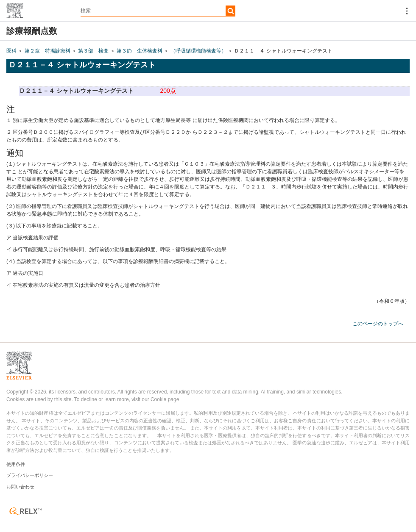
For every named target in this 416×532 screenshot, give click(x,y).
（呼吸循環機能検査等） (198, 51)
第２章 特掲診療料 (47, 51)
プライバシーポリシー (30, 475)
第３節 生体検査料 (140, 51)
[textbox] (158, 11)
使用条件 (16, 464)
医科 (11, 51)
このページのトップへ (378, 324)
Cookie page (165, 399)
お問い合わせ (20, 487)
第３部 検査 (93, 51)
